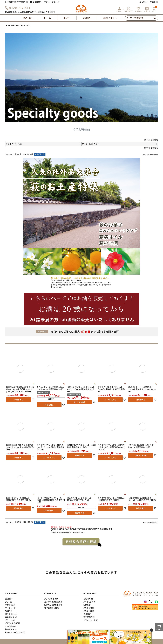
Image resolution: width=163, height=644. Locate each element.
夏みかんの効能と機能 (53, 602)
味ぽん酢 (9, 611)
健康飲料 (9, 599)
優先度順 (18, 154)
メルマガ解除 (89, 611)
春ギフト (70, 18)
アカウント (119, 9)
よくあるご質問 (89, 602)
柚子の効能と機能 (52, 608)
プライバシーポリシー (92, 620)
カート (154, 9)
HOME (8, 25)
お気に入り (139, 9)
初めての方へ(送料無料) (15, 632)
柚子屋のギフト (11, 629)
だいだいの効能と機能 (53, 605)
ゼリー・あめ (10, 620)
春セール (50, 18)
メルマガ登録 (89, 608)
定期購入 (90, 18)
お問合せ (147, 9)
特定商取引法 (89, 617)
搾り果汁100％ (11, 614)
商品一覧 (30, 18)
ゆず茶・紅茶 (10, 605)
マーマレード (10, 608)
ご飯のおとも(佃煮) (13, 623)
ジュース (9, 602)
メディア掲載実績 (51, 599)
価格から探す (109, 18)
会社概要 (87, 614)
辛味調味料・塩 (11, 617)
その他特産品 (11, 626)
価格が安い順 (28, 154)
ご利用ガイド (129, 9)
